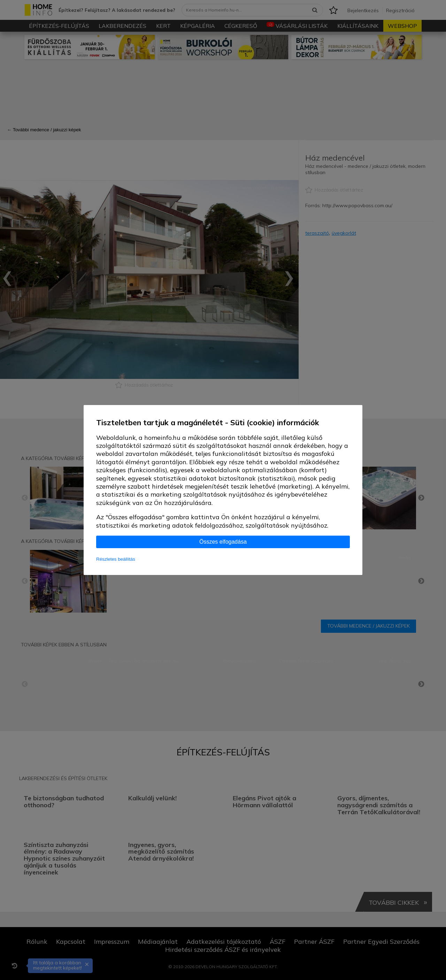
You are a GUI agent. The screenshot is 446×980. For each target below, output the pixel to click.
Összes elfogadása (223, 542)
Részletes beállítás (116, 559)
